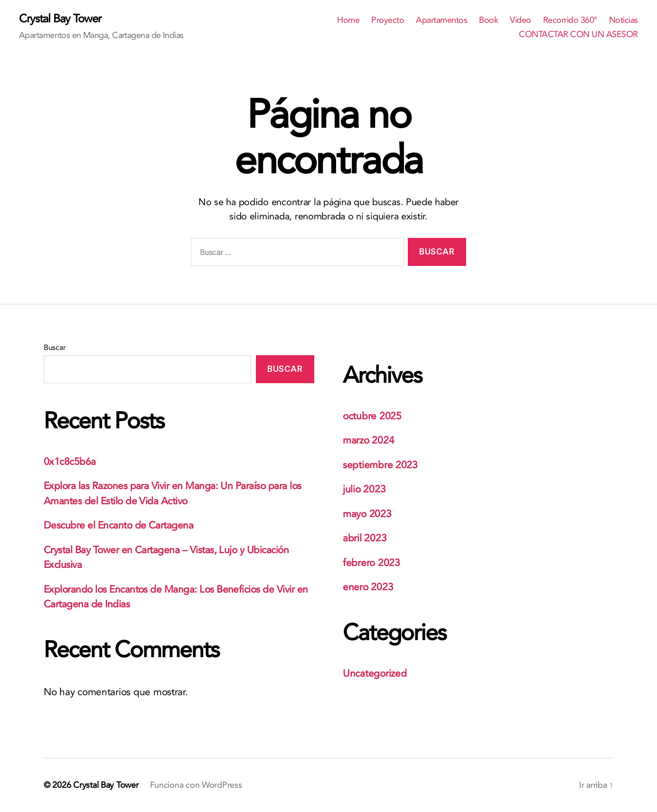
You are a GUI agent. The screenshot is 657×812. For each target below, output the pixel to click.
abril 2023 (365, 538)
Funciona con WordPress (196, 785)
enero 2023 (368, 587)
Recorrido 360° (570, 20)
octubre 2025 (372, 416)
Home (348, 20)
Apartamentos (441, 20)
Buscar (55, 348)
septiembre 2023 (380, 465)
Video (521, 20)
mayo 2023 (367, 514)
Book (488, 20)
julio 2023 (364, 489)
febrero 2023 (371, 563)
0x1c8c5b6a (70, 462)
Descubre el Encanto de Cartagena (118, 525)
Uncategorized (375, 674)
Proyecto (388, 20)
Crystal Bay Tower (60, 19)
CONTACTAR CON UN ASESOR (578, 35)
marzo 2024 (368, 440)
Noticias (624, 20)
